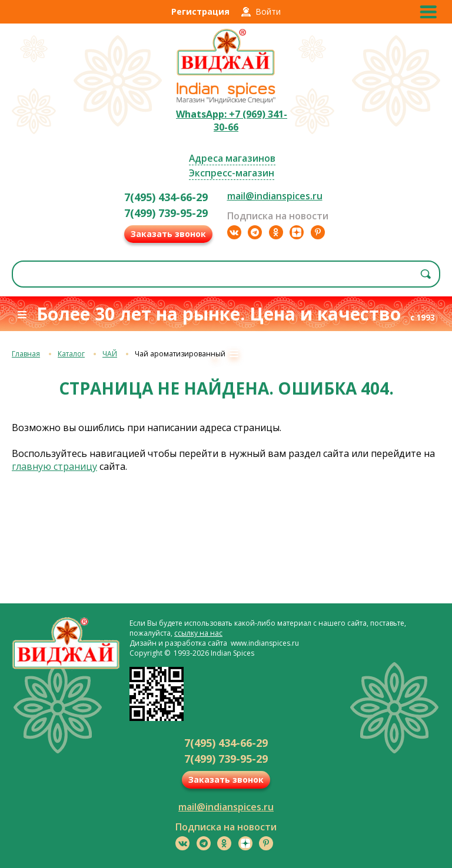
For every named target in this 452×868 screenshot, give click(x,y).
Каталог (71, 354)
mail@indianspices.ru (275, 196)
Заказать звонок (168, 234)
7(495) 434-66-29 (166, 197)
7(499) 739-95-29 (166, 213)
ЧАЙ (110, 354)
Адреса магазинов (232, 158)
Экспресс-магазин (232, 173)
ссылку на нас (198, 633)
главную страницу (54, 466)
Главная (26, 354)
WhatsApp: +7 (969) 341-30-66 (232, 121)
